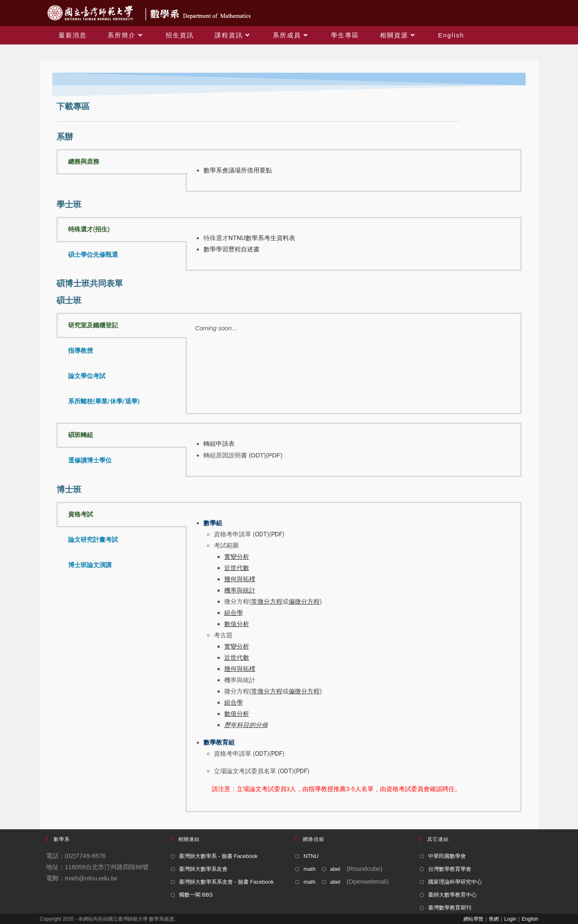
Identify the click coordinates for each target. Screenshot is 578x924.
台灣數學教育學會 (450, 869)
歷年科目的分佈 (246, 725)
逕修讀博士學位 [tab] (90, 460)
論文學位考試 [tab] (87, 376)
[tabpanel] (354, 171)
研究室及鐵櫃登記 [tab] (93, 325)
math (310, 869)
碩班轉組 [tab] (81, 435)
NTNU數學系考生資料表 (262, 238)
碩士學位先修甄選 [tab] (93, 255)
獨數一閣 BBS (196, 895)
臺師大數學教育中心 (452, 895)
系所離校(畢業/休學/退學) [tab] (104, 401)
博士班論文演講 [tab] (90, 565)
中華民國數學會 (447, 856)
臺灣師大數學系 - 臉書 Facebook (218, 856)
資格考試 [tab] (81, 514)
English (530, 919)
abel (335, 869)
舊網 (494, 919)
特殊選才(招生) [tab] (89, 229)
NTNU (311, 856)
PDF (274, 455)
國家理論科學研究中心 (455, 882)
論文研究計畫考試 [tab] (93, 540)
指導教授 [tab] (81, 351)
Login (510, 919)
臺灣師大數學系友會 (203, 869)
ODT (257, 455)
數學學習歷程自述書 (231, 249)
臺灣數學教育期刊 (450, 908)
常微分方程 (267, 691)
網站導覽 (473, 919)
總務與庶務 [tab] (84, 162)
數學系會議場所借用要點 (238, 170)
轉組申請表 (219, 444)
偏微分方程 (304, 691)
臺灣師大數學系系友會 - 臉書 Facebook (226, 882)
